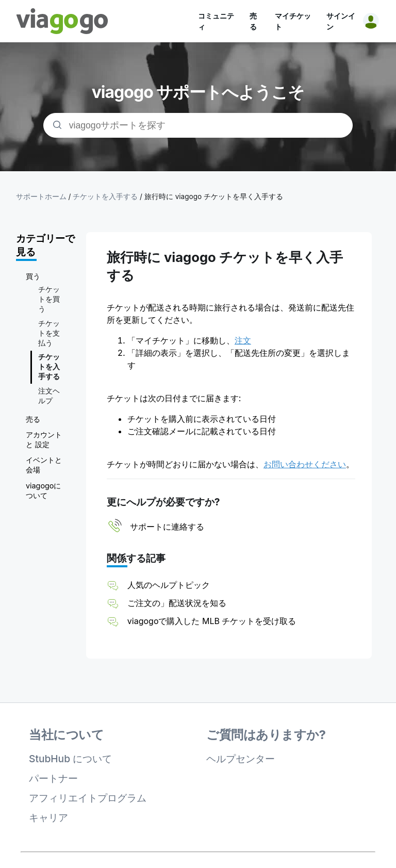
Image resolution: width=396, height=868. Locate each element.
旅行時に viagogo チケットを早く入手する (214, 196)
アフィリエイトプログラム (88, 798)
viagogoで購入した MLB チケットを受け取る (212, 621)
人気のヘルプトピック (169, 585)
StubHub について (70, 759)
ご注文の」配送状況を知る (177, 603)
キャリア (48, 817)
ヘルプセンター (241, 759)
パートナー (53, 778)
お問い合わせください (305, 464)
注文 (243, 340)
